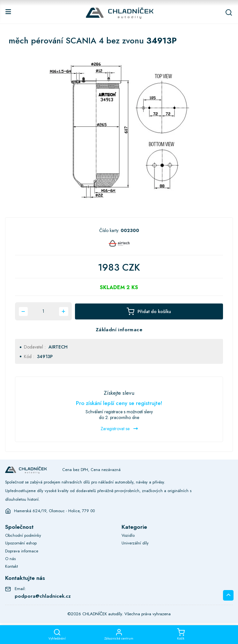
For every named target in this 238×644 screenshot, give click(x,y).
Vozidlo (128, 535)
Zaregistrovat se (119, 429)
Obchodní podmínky (23, 535)
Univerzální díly (135, 543)
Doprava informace (22, 551)
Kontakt (11, 566)
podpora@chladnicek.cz (43, 596)
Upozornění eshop (21, 543)
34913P (45, 356)
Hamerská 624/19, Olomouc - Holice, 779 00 (54, 511)
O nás (10, 559)
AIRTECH (58, 347)
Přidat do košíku (149, 311)
